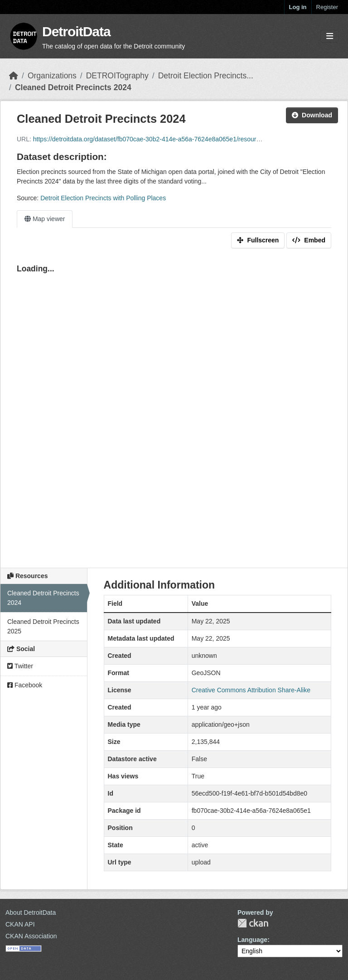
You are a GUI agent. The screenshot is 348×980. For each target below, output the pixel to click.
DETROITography (117, 76)
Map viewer (45, 219)
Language (252, 940)
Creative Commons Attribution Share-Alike (251, 690)
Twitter (20, 666)
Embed (309, 240)
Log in (298, 7)
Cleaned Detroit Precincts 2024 (73, 87)
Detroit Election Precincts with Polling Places (103, 198)
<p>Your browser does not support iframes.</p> (174, 407)
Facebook (25, 685)
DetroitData (76, 31)
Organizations (52, 76)
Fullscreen (258, 240)
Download (312, 115)
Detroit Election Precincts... (206, 76)
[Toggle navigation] (330, 36)
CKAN (253, 923)
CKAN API (20, 924)
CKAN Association (31, 936)
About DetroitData (31, 912)
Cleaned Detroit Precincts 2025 (43, 626)
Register (327, 7)
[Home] (14, 76)
